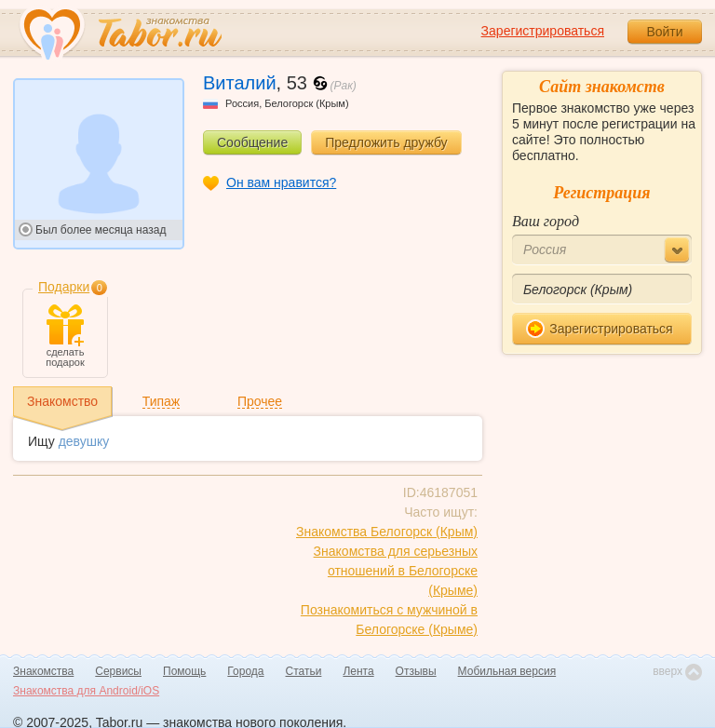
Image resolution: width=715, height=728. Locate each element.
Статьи (304, 671)
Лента (358, 671)
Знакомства (43, 671)
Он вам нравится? (281, 182)
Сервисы (118, 671)
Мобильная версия (507, 671)
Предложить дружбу (386, 142)
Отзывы (416, 671)
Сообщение (252, 142)
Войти (664, 32)
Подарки (64, 287)
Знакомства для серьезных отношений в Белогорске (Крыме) (396, 571)
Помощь (184, 671)
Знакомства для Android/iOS (86, 691)
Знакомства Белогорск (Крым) (387, 532)
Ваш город (546, 221)
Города (245, 671)
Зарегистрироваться (543, 31)
